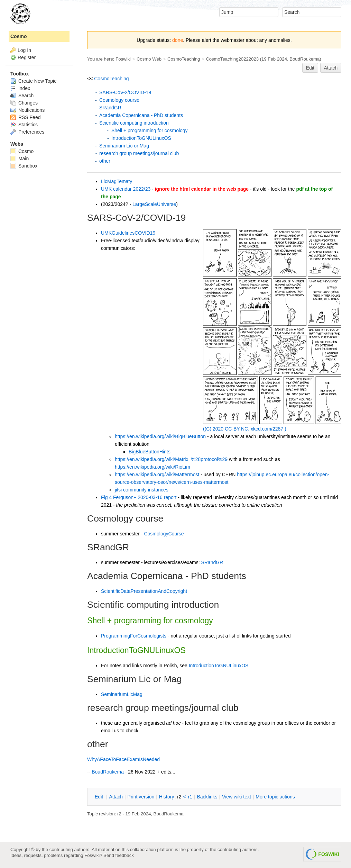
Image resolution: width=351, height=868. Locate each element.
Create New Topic (33, 81)
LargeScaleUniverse (154, 204)
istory (167, 797)
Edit (310, 68)
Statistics (24, 125)
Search (22, 96)
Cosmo (19, 36)
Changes (24, 103)
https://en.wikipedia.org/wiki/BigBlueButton (160, 436)
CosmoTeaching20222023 (232, 59)
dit (100, 797)
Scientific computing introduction (134, 123)
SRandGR (110, 108)
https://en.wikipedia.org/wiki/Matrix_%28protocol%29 (171, 459)
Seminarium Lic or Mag (124, 146)
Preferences (27, 132)
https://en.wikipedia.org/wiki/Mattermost (157, 474)
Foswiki (123, 59)
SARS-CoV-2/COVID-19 (125, 92)
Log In (24, 50)
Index (20, 88)
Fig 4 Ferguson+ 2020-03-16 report (139, 497)
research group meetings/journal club (139, 153)
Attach (331, 68)
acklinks (207, 797)
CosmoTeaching (184, 59)
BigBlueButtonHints (150, 452)
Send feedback (119, 855)
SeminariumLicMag (122, 694)
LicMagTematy (117, 181)
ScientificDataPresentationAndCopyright (144, 591)
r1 (190, 797)
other (105, 161)
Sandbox (24, 166)
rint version (141, 797)
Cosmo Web (149, 59)
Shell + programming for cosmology (150, 130)
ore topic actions (275, 797)
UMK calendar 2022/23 (126, 189)
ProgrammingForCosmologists (134, 636)
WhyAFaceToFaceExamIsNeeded (123, 759)
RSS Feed (25, 117)
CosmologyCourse (164, 534)
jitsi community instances (142, 490)
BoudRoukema (304, 59)
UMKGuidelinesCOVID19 (128, 233)
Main (20, 159)
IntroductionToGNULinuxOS (141, 138)
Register (27, 57)
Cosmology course (119, 100)
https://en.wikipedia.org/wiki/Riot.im (153, 467)
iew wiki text (237, 797)
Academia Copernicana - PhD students (141, 115)
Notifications (27, 110)
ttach (116, 797)
